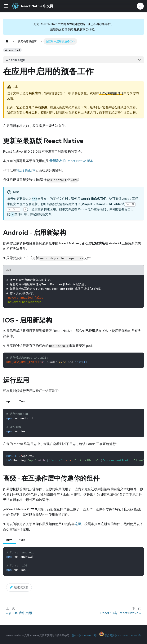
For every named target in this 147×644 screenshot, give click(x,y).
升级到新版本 (26, 170)
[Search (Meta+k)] (140, 6)
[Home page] (7, 41)
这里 (78, 524)
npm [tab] (9, 401)
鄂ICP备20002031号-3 (85, 635)
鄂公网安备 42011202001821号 (123, 635)
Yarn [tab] (22, 401)
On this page (15, 60)
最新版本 (79, 29)
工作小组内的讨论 (111, 93)
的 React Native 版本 (71, 161)
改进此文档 (19, 587)
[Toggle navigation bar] (6, 6)
